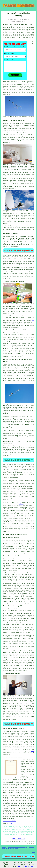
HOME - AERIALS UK (18, 839)
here (32, 751)
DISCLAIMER (32, 10)
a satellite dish (20, 179)
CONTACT (27, 10)
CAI (33, 321)
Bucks (11, 824)
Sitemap (4, 847)
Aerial (32, 748)
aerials (5, 525)
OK (32, 867)
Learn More (24, 867)
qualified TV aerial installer (24, 639)
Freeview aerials (16, 796)
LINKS (19, 10)
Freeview (5, 165)
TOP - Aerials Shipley (10, 821)
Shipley (21, 504)
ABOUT (23, 10)
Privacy (33, 852)
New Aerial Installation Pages (18, 847)
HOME (15, 10)
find (7, 732)
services (5, 528)
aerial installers (25, 519)
